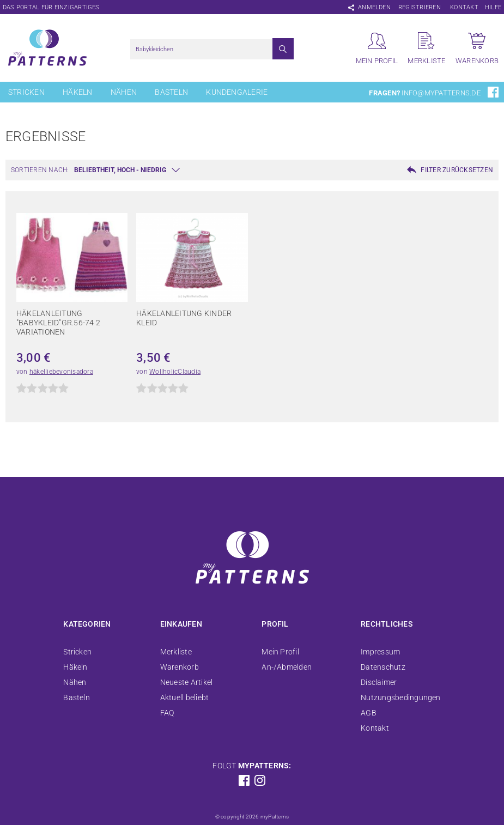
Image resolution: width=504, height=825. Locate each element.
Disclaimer (379, 682)
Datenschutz (383, 667)
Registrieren (420, 7)
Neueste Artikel (187, 682)
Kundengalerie (237, 92)
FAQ (167, 713)
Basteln (171, 92)
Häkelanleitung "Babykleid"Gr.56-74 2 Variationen (58, 323)
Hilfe (493, 7)
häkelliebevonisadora (61, 372)
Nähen (124, 92)
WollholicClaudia (175, 372)
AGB (369, 713)
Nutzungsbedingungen (401, 697)
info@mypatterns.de (441, 93)
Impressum (380, 652)
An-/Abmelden (287, 667)
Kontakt (464, 7)
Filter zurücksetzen (457, 170)
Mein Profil (280, 652)
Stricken (26, 92)
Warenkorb (180, 667)
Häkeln (77, 92)
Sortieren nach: (40, 170)
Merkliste (176, 652)
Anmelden (374, 7)
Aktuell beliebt (185, 697)
